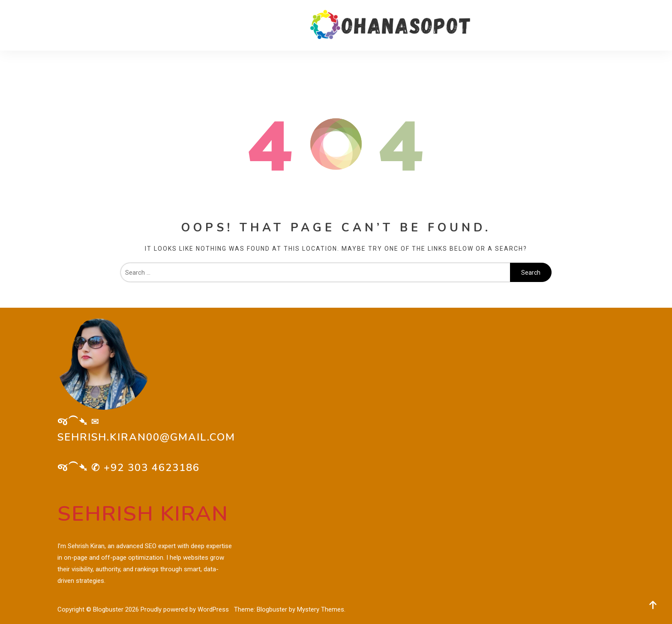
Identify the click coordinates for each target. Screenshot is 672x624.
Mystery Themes (321, 609)
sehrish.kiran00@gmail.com (146, 437)
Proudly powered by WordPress (186, 609)
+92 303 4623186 (152, 468)
